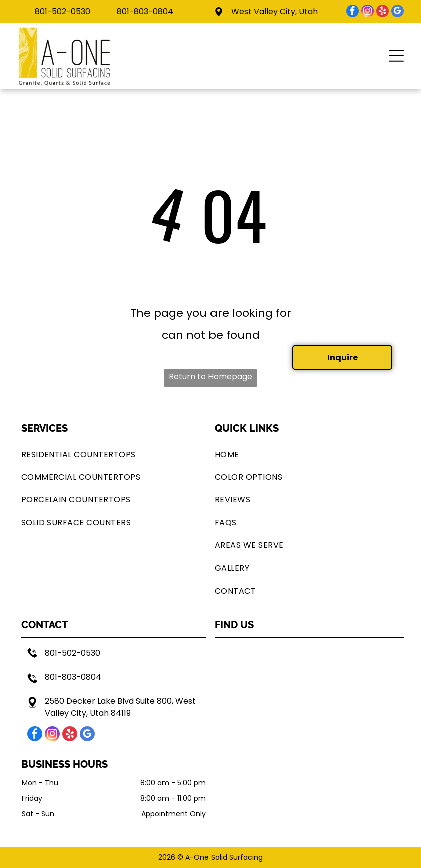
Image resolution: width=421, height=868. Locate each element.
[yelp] (383, 12)
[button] (396, 56)
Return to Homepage (210, 376)
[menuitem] (114, 454)
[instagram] (368, 12)
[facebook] (353, 12)
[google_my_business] (398, 12)
